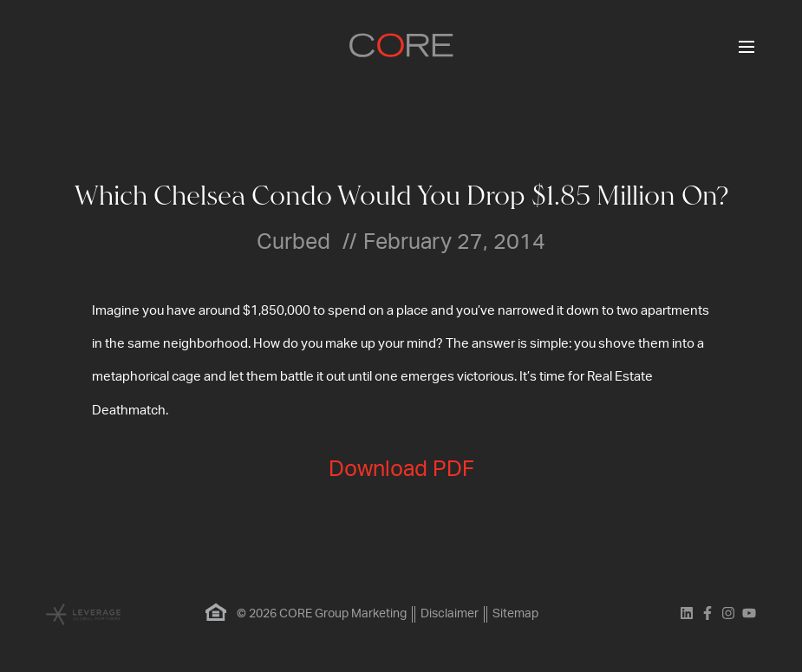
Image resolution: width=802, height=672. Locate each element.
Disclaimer (450, 614)
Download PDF (401, 470)
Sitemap (515, 614)
